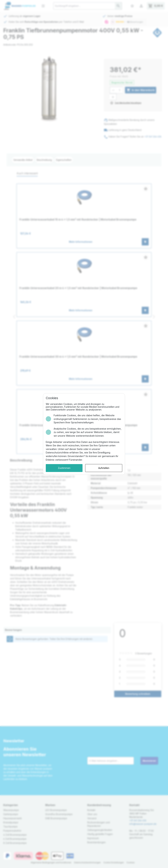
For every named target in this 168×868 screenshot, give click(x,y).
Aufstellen (104, 468)
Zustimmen (64, 468)
